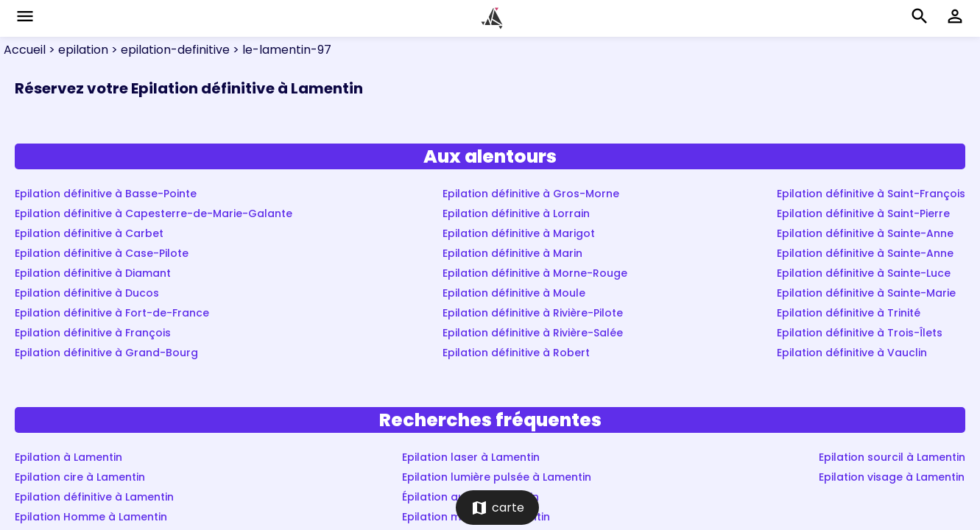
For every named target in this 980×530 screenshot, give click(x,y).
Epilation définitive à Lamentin (94, 497)
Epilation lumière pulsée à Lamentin (497, 477)
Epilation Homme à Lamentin (91, 517)
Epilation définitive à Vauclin (852, 353)
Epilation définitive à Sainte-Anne (865, 233)
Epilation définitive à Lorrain (516, 213)
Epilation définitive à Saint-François (871, 194)
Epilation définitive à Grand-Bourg (106, 353)
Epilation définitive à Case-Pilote (102, 253)
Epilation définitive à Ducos (87, 293)
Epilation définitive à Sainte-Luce (864, 273)
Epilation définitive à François (93, 333)
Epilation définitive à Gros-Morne (531, 194)
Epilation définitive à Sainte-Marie (866, 293)
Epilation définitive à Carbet (89, 233)
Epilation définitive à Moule (514, 293)
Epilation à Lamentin (68, 457)
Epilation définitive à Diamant (93, 273)
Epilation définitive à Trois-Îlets (860, 333)
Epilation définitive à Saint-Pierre (863, 213)
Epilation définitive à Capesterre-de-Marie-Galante (154, 213)
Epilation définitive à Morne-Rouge (535, 273)
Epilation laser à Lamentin (471, 457)
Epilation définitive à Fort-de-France (112, 313)
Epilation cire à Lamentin (80, 477)
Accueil (25, 50)
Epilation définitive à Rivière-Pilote (533, 313)
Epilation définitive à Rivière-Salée (533, 333)
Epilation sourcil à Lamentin (892, 457)
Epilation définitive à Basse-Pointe (106, 194)
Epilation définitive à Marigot (519, 233)
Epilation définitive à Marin (512, 253)
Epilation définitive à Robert (516, 353)
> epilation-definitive (169, 50)
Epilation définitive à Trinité (849, 313)
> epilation (77, 50)
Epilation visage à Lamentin (892, 477)
